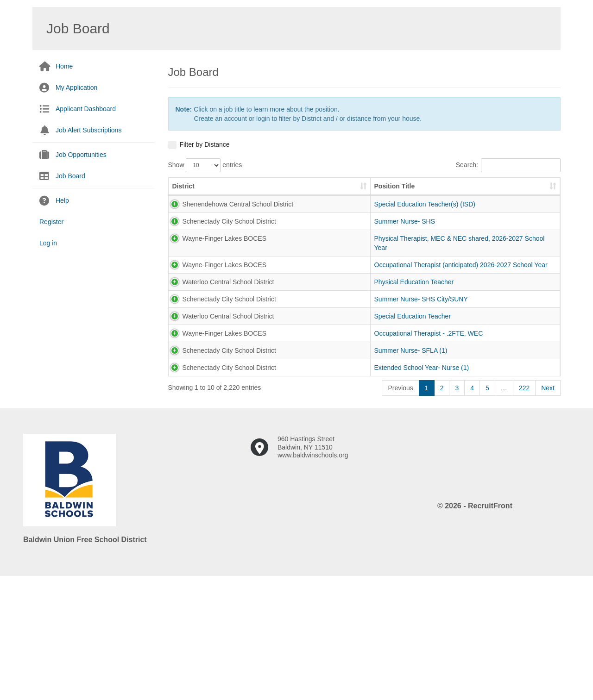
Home (64, 66)
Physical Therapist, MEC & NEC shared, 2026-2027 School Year (269, 285)
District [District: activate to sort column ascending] (183, 195)
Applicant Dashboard (86, 109)
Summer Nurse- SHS (265, 249)
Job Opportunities (81, 155)
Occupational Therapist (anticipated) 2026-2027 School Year (269, 320)
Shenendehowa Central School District (195, 223)
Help (62, 200)
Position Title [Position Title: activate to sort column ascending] (255, 195)
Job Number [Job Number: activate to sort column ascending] (326, 191)
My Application (76, 87)
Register (51, 222)
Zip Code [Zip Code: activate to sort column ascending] (530, 191)
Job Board (70, 176)
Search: (508, 165)
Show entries (205, 165)
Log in (48, 243)
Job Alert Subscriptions (88, 130)
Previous (400, 508)
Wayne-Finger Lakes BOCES (193, 280)
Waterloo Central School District (197, 351)
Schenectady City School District (198, 254)
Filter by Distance (205, 144)
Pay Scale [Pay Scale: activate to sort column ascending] (383, 195)
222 (524, 508)
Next (548, 508)
